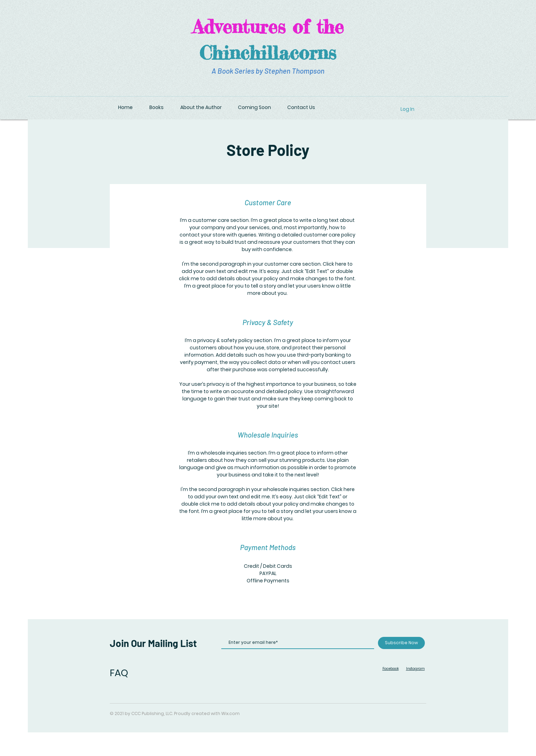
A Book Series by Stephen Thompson (268, 71)
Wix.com (230, 713)
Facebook (391, 669)
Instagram (415, 669)
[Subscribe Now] (401, 643)
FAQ (119, 673)
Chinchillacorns (268, 52)
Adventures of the (268, 26)
